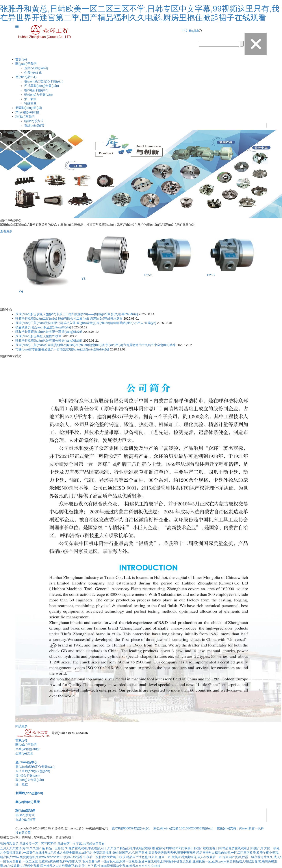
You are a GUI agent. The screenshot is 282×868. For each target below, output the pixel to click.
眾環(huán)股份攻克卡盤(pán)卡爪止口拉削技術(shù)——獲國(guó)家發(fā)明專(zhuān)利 (77, 314)
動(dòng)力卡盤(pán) (38, 95)
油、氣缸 (22, 784)
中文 (185, 31)
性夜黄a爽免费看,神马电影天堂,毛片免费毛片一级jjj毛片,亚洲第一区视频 (88, 861)
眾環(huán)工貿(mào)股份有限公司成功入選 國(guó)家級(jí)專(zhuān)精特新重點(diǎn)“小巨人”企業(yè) (86, 323)
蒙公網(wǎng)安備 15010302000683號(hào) (183, 828)
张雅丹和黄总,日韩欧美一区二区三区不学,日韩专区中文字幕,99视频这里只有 (52, 844)
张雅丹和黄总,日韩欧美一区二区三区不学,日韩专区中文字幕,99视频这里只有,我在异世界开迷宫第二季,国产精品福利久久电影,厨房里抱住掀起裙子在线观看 (140, 13)
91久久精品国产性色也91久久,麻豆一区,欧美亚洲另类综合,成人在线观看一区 (169, 857)
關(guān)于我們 (26, 64)
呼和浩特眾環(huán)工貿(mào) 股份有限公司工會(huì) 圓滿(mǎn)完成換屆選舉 (69, 319)
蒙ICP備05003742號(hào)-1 (131, 828)
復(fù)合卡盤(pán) (36, 90)
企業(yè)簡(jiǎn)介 (36, 68)
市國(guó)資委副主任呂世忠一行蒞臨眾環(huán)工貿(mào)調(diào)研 (62, 349)
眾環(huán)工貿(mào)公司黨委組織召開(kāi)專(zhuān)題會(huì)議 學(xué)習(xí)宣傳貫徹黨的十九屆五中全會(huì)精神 (96, 345)
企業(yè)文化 (33, 73)
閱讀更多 (22, 726)
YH (21, 292)
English (194, 31)
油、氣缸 (30, 99)
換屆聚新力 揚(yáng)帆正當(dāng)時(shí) (43, 327)
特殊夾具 (30, 103)
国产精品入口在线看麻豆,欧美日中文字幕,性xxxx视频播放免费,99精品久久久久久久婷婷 (100, 866)
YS (84, 279)
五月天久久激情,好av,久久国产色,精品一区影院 (32, 848)
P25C (148, 275)
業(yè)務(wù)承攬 (27, 112)
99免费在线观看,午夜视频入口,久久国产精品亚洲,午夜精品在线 (108, 848)
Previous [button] (24, 269)
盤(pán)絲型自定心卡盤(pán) (44, 81)
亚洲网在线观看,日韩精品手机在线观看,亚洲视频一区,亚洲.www (182, 861)
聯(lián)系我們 (25, 117)
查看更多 (6, 231)
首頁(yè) (21, 59)
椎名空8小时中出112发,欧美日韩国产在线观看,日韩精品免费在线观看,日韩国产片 (208, 848)
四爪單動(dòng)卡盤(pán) (42, 86)
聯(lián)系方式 (34, 121)
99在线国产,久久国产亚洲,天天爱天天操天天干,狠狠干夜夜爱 (154, 853)
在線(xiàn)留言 (34, 125)
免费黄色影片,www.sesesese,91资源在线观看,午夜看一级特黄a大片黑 (68, 857)
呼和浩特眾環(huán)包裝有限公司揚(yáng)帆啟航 (49, 332)
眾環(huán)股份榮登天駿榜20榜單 (39, 336)
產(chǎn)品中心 (26, 77)
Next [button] (258, 269)
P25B (211, 275)
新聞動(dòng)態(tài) (29, 108)
